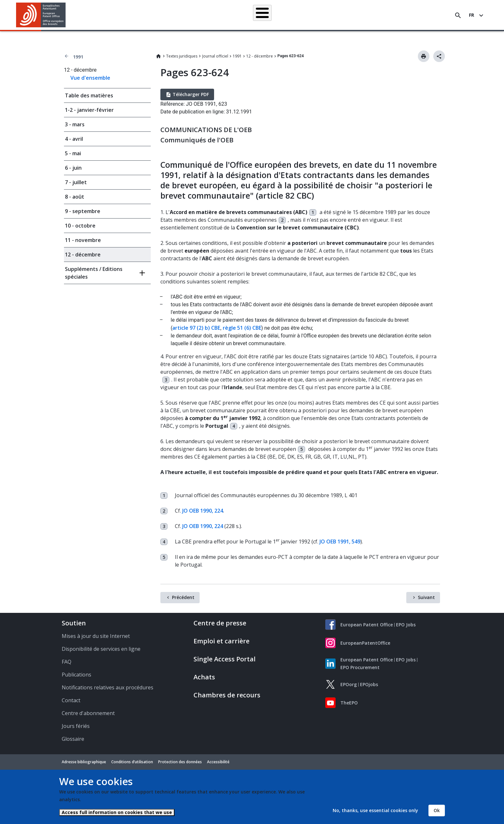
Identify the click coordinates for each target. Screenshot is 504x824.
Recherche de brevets (156, 15)
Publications (76, 675)
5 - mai (73, 153)
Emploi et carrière (221, 641)
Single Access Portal (225, 659)
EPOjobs (369, 684)
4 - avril (74, 139)
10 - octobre (80, 226)
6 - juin (73, 168)
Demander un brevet (208, 15)
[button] (67, 15)
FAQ (67, 662)
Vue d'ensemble (90, 78)
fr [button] (472, 15)
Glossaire (73, 739)
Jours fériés (76, 726)
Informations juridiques (261, 15)
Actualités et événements (319, 15)
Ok (437, 810)
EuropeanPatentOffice (365, 643)
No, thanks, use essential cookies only (375, 810)
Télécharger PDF (191, 94)
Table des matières (89, 95)
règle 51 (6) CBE (242, 328)
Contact (71, 700)
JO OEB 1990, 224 (203, 511)
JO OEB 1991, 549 (340, 542)
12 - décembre (260, 56)
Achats (204, 677)
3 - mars (75, 124)
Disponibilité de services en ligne (101, 649)
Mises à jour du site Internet (96, 636)
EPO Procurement (360, 667)
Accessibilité (218, 762)
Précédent (183, 597)
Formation (364, 15)
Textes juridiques (182, 56)
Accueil (116, 15)
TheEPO (349, 703)
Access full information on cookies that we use (117, 812)
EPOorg (349, 684)
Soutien (74, 623)
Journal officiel (215, 56)
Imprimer (424, 56)
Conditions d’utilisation (132, 762)
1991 (78, 57)
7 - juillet (76, 182)
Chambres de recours (227, 695)
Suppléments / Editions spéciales (94, 273)
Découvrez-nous (401, 15)
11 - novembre (83, 240)
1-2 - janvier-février (89, 110)
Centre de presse (220, 623)
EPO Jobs (406, 625)
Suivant (426, 597)
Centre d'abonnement (88, 713)
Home (158, 56)
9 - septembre (83, 211)
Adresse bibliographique (84, 762)
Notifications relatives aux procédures (108, 687)
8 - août (75, 197)
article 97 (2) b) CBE (196, 328)
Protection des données (180, 762)
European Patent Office (367, 625)
